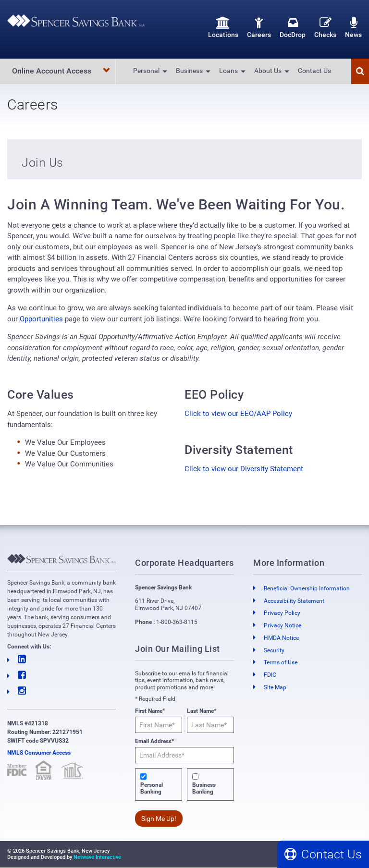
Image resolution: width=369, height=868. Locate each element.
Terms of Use (281, 663)
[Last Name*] (210, 725)
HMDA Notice (281, 638)
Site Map (275, 687)
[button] (360, 71)
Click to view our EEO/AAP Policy (238, 414)
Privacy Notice (283, 625)
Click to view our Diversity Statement (244, 469)
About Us (268, 71)
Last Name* (202, 711)
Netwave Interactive (97, 857)
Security (274, 650)
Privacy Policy (282, 613)
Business (189, 71)
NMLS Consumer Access (39, 753)
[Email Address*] (184, 755)
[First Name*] (159, 725)
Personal (146, 71)
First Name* (150, 711)
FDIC (270, 675)
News (353, 28)
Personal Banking (152, 788)
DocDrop (293, 28)
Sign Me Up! (159, 819)
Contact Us (314, 71)
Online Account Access (61, 71)
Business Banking (204, 788)
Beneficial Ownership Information (307, 588)
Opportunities (41, 319)
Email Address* (154, 741)
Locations (223, 28)
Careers (259, 28)
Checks (325, 28)
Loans (228, 71)
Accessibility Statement (294, 601)
